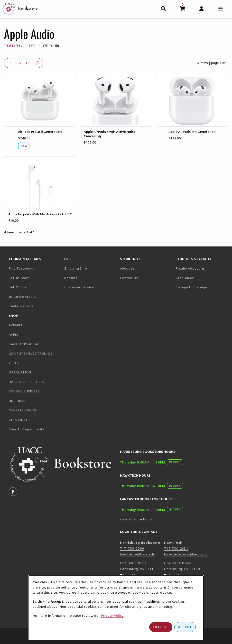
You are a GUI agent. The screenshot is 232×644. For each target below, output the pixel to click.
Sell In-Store (19, 278)
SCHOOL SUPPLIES (24, 391)
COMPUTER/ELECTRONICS (31, 354)
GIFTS (14, 363)
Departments (13, 46)
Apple (32, 46)
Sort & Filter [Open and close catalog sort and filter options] (23, 63)
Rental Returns (21, 306)
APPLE (14, 335)
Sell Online (18, 287)
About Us (128, 268)
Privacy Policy (112, 616)
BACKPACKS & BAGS (25, 344)
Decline (161, 627)
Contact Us (129, 278)
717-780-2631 (176, 548)
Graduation (185, 278)
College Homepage (201, 287)
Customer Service (79, 287)
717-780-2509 (132, 548)
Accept (185, 627)
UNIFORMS (18, 401)
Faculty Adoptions (190, 268)
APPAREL (16, 325)
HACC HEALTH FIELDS (26, 382)
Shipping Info (76, 268)
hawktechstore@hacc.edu (186, 554)
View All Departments (27, 429)
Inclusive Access (23, 297)
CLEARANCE (18, 420)
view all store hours (137, 519)
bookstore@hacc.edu (138, 554)
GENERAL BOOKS (23, 410)
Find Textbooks (22, 268)
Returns (71, 278)
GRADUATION (20, 372)
